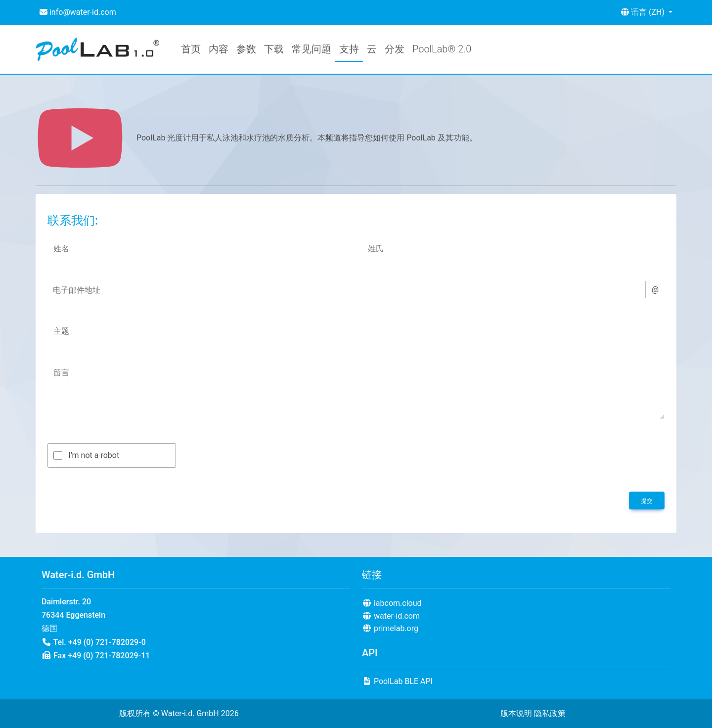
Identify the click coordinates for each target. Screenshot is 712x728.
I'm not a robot (94, 455)
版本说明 (516, 713)
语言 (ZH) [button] (644, 12)
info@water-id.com (78, 12)
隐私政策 (550, 713)
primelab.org (390, 628)
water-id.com (391, 616)
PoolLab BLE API (397, 681)
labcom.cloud (392, 603)
